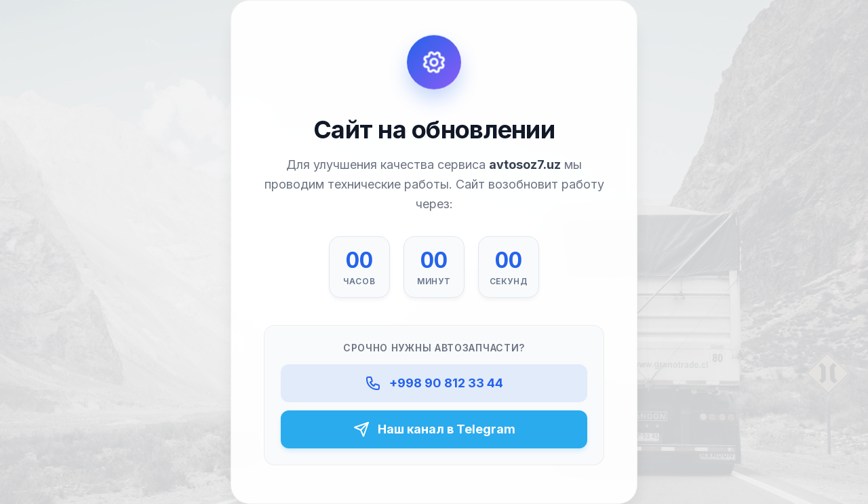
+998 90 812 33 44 (434, 383)
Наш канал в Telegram (434, 429)
